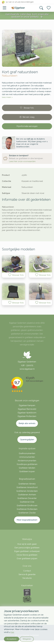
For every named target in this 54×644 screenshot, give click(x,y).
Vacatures (27, 578)
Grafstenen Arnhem (27, 495)
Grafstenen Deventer (27, 498)
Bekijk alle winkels (27, 423)
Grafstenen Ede (27, 502)
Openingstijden (27, 440)
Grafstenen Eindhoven (27, 506)
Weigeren (27, 639)
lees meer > (7, 97)
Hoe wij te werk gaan (27, 544)
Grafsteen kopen (27, 471)
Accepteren (12, 639)
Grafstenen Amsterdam (27, 491)
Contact (27, 571)
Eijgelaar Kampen (27, 405)
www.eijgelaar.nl (27, 369)
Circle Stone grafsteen (27, 555)
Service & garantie (27, 574)
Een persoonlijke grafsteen (27, 548)
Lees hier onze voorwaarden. (22, 161)
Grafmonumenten (27, 453)
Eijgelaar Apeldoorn (27, 413)
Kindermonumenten (27, 461)
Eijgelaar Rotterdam (27, 416)
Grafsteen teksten (27, 468)
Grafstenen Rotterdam (27, 509)
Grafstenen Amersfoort (27, 487)
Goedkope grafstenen (27, 464)
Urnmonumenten (27, 457)
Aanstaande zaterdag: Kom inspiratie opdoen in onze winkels (27, 16)
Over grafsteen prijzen (27, 559)
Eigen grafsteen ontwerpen (27, 551)
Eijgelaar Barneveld (27, 409)
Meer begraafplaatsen (27, 520)
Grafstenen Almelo (27, 484)
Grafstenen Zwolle (27, 513)
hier (12, 632)
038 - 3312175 (27, 365)
